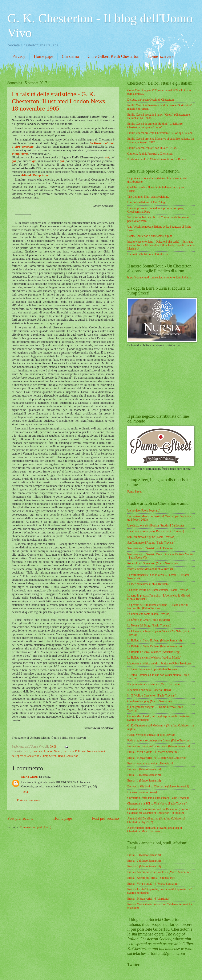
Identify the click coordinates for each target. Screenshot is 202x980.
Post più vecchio (105, 818)
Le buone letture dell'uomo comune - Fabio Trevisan (158, 590)
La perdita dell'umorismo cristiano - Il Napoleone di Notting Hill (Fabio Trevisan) (157, 607)
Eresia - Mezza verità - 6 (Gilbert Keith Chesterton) (157, 758)
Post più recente (20, 818)
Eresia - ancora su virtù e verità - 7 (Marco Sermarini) (159, 746)
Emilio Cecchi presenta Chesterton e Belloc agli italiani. (160, 133)
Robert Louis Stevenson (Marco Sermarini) (152, 563)
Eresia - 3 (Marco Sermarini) (144, 769)
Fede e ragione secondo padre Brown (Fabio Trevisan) (159, 740)
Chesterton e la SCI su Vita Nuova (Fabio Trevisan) (157, 804)
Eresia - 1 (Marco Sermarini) (144, 781)
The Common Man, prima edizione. (148, 197)
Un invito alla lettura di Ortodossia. (148, 254)
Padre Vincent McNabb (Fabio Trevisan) (151, 569)
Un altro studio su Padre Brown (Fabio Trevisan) (156, 531)
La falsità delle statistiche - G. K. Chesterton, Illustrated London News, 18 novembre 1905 (59, 101)
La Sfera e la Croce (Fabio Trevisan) (149, 620)
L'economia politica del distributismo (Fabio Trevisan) (159, 663)
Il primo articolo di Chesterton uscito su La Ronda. (157, 159)
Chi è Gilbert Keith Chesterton (113, 56)
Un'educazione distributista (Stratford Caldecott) (155, 526)
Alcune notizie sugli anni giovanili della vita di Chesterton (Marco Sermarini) (155, 830)
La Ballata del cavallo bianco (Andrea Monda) (154, 658)
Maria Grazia (30, 777)
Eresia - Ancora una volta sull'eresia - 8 (150, 763)
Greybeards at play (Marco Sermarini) (150, 701)
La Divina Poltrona (74, 751)
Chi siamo (70, 56)
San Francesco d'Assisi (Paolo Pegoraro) (151, 548)
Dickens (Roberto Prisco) (142, 792)
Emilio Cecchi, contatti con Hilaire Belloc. (152, 148)
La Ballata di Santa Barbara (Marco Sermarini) (155, 641)
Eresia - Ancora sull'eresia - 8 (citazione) (151, 878)
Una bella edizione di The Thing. (146, 202)
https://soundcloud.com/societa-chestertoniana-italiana (159, 277)
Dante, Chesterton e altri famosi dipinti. (150, 236)
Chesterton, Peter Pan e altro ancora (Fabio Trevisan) (158, 798)
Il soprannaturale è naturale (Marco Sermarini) (154, 684)
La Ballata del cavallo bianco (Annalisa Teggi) (154, 652)
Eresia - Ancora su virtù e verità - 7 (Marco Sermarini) (159, 872)
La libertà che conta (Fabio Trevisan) (149, 614)
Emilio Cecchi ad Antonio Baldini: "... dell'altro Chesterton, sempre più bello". (155, 126)
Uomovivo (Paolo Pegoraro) (144, 511)
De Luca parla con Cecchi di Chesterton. (151, 100)
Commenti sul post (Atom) (36, 827)
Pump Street (20, 154)
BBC (27, 751)
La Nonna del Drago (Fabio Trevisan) (149, 626)
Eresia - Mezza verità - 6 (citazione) (148, 899)
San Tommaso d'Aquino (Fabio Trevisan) (151, 537)
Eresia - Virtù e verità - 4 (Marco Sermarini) (153, 752)
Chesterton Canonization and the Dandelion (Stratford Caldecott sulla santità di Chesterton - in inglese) (159, 811)
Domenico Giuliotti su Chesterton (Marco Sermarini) (158, 786)
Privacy (19, 56)
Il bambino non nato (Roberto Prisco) (149, 690)
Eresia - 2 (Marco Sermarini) (144, 775)
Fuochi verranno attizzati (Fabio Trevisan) (152, 735)
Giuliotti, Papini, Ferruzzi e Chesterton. (150, 154)
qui (107, 157)
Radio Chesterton (68, 756)
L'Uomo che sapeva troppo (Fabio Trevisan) (153, 669)
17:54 (25, 792)
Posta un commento (29, 800)
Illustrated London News (46, 751)
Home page (44, 56)
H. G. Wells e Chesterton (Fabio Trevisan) (152, 696)
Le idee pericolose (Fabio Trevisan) (148, 584)
